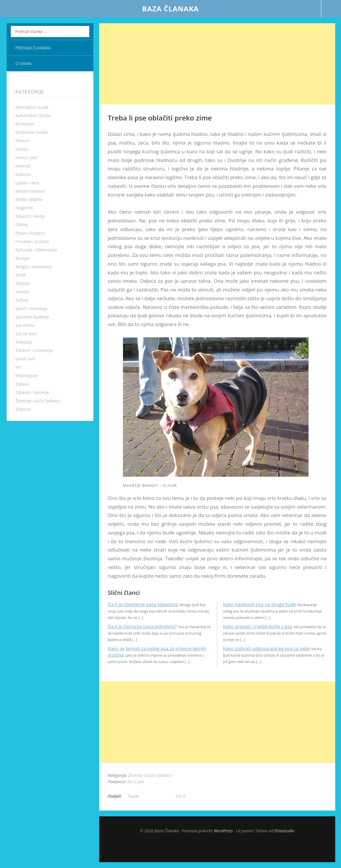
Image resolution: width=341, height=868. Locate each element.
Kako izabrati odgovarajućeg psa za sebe (266, 649)
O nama (23, 63)
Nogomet (24, 208)
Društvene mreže (32, 132)
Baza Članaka (170, 9)
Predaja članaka (33, 48)
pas (141, 782)
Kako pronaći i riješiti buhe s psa (258, 626)
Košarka (23, 174)
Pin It (181, 796)
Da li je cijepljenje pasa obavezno (143, 604)
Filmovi (22, 141)
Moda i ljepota (29, 199)
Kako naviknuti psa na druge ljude (260, 604)
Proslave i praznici (32, 241)
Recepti (22, 258)
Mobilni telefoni (30, 191)
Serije (21, 275)
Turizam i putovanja (34, 350)
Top (217, 848)
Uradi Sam (25, 359)
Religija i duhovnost (34, 267)
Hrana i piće (27, 157)
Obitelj (22, 225)
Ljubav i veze (27, 183)
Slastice (22, 292)
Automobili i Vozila (33, 115)
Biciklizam (25, 124)
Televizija (24, 342)
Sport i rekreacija (31, 308)
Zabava (22, 384)
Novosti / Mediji (30, 216)
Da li (131, 782)
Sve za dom (26, 334)
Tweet (134, 796)
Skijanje (23, 283)
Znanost (23, 409)
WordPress (223, 831)
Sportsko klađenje (32, 317)
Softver (22, 300)
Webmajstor (27, 376)
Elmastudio (284, 831)
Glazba (22, 149)
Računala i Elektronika (36, 250)
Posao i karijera (30, 233)
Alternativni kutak (32, 107)
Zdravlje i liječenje (32, 392)
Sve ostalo (25, 325)
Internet (23, 166)
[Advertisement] (217, 64)
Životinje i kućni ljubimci (38, 401)
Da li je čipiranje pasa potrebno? (142, 626)
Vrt (18, 367)
